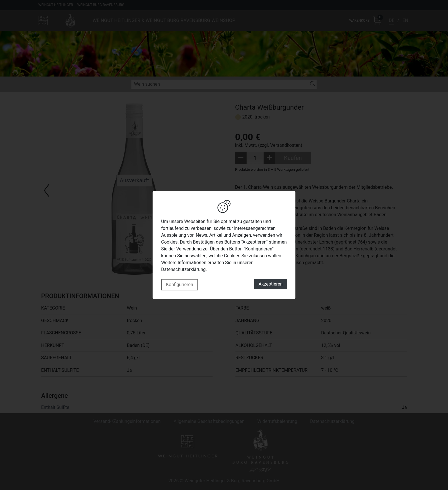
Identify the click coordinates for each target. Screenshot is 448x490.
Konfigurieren (180, 285)
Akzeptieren (271, 284)
